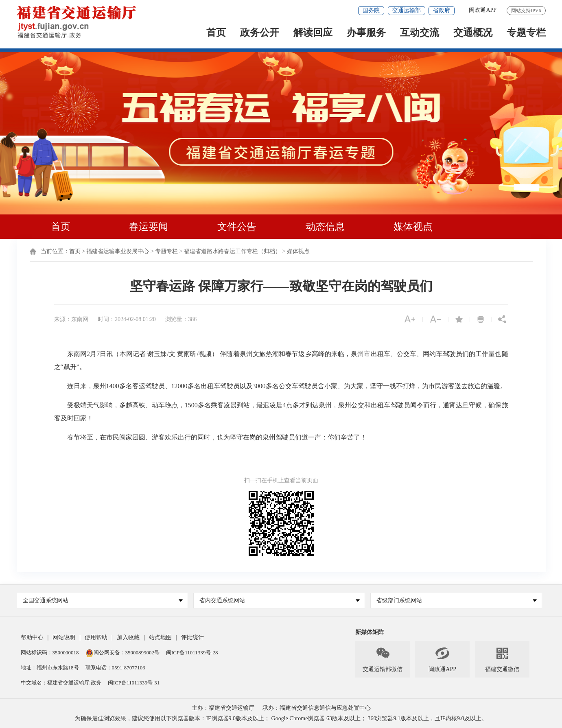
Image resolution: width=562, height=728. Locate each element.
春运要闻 (149, 227)
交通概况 (473, 33)
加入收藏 (128, 637)
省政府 (442, 10)
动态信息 (325, 227)
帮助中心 (32, 637)
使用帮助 (96, 637)
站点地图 (160, 637)
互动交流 (420, 33)
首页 (216, 33)
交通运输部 (407, 10)
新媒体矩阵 (370, 632)
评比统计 (192, 637)
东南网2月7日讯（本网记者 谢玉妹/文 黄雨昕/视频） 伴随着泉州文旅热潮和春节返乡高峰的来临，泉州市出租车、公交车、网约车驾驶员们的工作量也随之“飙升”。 (281, 360)
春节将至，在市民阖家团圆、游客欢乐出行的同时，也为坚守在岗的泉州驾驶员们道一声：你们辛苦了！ (210, 437)
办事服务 (366, 33)
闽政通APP (483, 10)
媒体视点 (413, 227)
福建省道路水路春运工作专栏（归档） (232, 251)
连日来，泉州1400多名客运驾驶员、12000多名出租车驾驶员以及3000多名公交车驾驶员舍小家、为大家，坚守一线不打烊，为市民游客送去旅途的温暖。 (280, 386)
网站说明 (64, 637)
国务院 (371, 10)
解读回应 (313, 33)
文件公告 (237, 227)
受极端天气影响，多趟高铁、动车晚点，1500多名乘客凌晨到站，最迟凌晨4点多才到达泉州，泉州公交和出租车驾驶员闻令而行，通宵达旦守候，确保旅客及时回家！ (281, 412)
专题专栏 (526, 33)
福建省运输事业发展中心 (118, 251)
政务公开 (260, 33)
